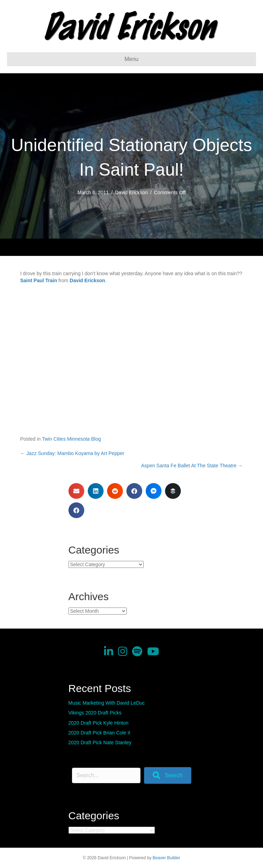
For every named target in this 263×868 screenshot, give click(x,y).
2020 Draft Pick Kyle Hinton (98, 723)
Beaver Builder (167, 858)
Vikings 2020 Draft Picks (95, 713)
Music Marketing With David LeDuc (107, 703)
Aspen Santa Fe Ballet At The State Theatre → (192, 466)
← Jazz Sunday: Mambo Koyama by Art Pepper (72, 453)
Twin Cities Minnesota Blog (71, 439)
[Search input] (106, 775)
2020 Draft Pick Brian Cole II (100, 733)
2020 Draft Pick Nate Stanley (100, 742)
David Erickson (131, 192)
